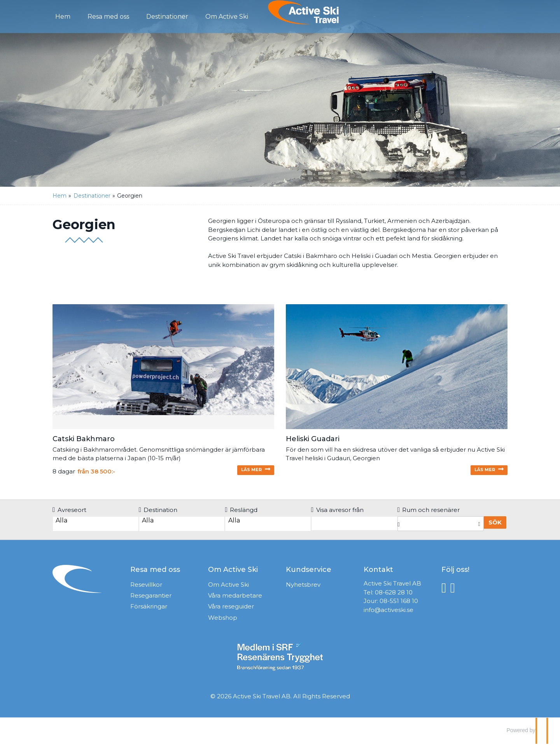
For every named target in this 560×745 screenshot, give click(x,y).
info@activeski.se (388, 612)
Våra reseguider (231, 609)
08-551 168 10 (399, 603)
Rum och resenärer (429, 512)
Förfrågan (392, 16)
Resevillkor (146, 587)
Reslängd (241, 512)
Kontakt (437, 16)
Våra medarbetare (235, 598)
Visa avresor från (337, 512)
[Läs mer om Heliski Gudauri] (397, 391)
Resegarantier (151, 598)
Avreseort (69, 512)
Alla (95, 523)
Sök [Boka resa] (495, 525)
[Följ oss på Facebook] (446, 590)
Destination (158, 512)
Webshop (223, 620)
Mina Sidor (483, 16)
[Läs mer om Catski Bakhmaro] (163, 391)
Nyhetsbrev (303, 587)
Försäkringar (149, 609)
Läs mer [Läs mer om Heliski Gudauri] (480, 472)
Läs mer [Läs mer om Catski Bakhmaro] (247, 472)
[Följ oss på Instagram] (455, 590)
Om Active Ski (228, 587)
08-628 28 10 (394, 595)
